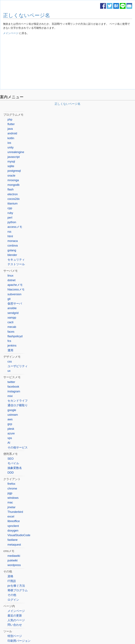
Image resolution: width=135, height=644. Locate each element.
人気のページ (16, 620)
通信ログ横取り (18, 405)
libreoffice (14, 521)
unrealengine (16, 152)
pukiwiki (13, 560)
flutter (11, 124)
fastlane (13, 540)
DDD (11, 473)
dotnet (12, 280)
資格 (10, 576)
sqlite (11, 166)
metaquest (14, 545)
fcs (9, 341)
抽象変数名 (15, 468)
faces (11, 332)
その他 (12, 595)
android (12, 133)
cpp (10, 208)
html (10, 236)
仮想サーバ (15, 304)
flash (11, 189)
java (10, 129)
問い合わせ (15, 625)
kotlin (11, 138)
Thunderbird (15, 512)
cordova (13, 246)
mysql (11, 162)
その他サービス (18, 447)
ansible (12, 308)
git (9, 299)
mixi (10, 396)
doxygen (13, 531)
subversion (14, 294)
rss (9, 232)
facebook (13, 387)
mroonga (13, 180)
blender (12, 255)
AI (9, 443)
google (12, 410)
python (12, 222)
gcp (10, 424)
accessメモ (15, 227)
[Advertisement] (68, 63)
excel (11, 517)
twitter (11, 382)
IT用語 (12, 581)
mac (10, 502)
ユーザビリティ (18, 366)
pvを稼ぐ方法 (16, 586)
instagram (14, 391)
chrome (12, 489)
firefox (11, 484)
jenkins (12, 346)
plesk (11, 429)
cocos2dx (14, 199)
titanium (13, 204)
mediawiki (14, 556)
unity (11, 147)
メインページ (11, 33)
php (10, 120)
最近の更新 (15, 616)
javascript (14, 157)
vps (10, 438)
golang (12, 250)
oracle (11, 176)
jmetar (12, 507)
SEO (11, 459)
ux (9, 371)
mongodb (14, 185)
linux (10, 276)
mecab (12, 327)
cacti (10, 322)
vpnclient (13, 526)
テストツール (16, 264)
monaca (13, 241)
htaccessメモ (16, 289)
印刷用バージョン (19, 641)
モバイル (13, 463)
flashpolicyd (15, 336)
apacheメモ (15, 285)
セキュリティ (16, 260)
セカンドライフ (18, 401)
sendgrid (13, 313)
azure (11, 433)
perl (10, 218)
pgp (10, 493)
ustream (13, 415)
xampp (12, 318)
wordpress (14, 565)
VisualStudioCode (19, 535)
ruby (10, 213)
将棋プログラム (18, 590)
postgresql (14, 171)
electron (13, 194)
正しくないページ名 (27, 15)
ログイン (13, 600)
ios (9, 143)
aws (10, 419)
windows (13, 498)
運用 (10, 350)
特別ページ (15, 636)
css (10, 362)
